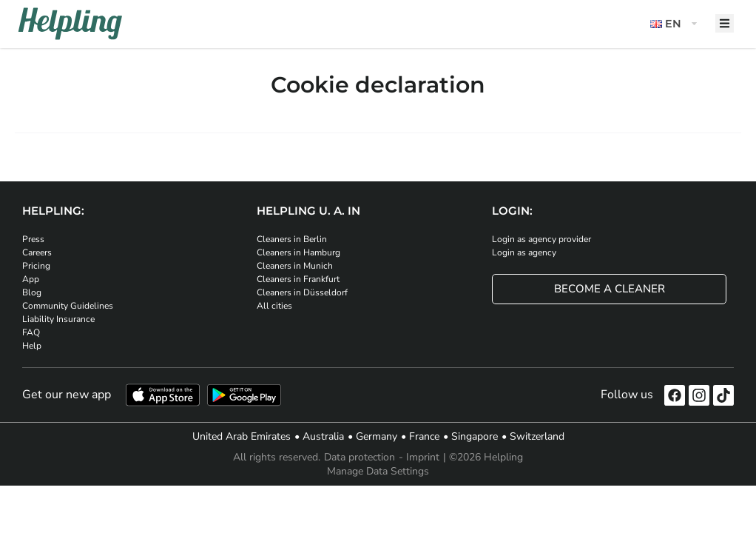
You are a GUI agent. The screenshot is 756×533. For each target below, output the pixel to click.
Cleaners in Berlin (292, 239)
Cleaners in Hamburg (298, 252)
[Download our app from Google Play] (244, 395)
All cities (274, 306)
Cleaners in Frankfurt (298, 279)
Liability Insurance (58, 319)
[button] (675, 24)
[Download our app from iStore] (163, 395)
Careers (37, 252)
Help (32, 346)
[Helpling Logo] (70, 24)
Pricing (36, 266)
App (31, 279)
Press (33, 239)
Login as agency (524, 252)
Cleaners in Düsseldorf (302, 292)
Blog (32, 292)
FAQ (31, 332)
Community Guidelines (68, 306)
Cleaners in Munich (295, 266)
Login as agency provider (541, 239)
